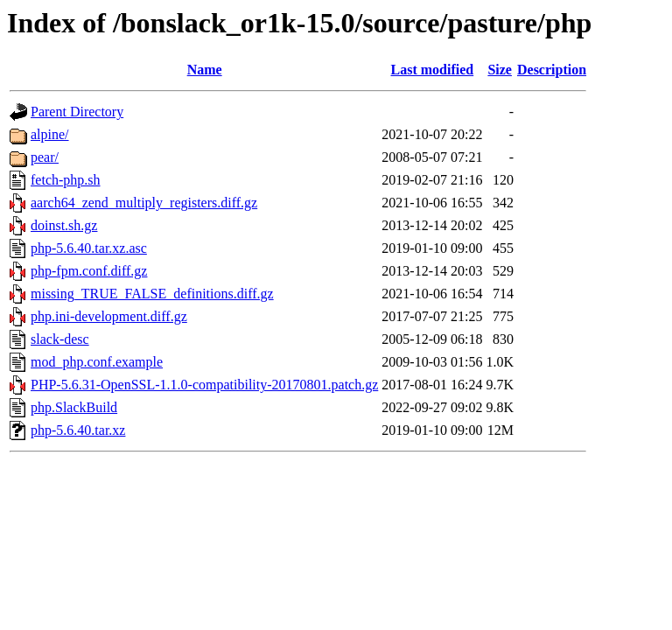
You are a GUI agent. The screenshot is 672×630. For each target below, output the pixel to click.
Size (500, 70)
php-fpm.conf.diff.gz (89, 271)
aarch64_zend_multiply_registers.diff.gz (144, 203)
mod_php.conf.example (97, 362)
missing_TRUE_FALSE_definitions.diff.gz (152, 294)
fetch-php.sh (66, 180)
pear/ (45, 157)
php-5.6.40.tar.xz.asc (89, 248)
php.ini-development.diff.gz (109, 316)
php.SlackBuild (74, 407)
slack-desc (60, 339)
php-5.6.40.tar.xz (78, 430)
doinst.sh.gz (64, 225)
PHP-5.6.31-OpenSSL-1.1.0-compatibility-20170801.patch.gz (204, 385)
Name (205, 70)
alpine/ (50, 134)
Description (552, 70)
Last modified (433, 70)
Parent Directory (77, 112)
